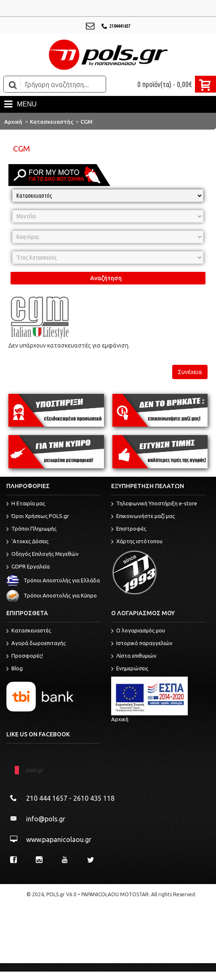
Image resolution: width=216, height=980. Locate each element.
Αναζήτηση (106, 278)
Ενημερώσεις (130, 669)
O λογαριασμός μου (138, 631)
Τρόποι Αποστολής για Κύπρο (52, 595)
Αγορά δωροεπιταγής (36, 644)
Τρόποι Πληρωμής (31, 529)
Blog (15, 669)
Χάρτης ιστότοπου (137, 542)
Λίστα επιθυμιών (134, 656)
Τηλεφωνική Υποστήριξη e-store (154, 504)
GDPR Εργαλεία (28, 567)
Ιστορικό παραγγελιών (142, 644)
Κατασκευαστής (52, 122)
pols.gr (34, 770)
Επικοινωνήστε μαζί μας (143, 517)
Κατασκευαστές (29, 631)
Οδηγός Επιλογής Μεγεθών (43, 555)
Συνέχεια (190, 372)
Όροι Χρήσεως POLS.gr (38, 517)
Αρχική (13, 122)
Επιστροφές (129, 529)
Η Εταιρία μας (26, 504)
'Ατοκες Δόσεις (27, 542)
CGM (87, 122)
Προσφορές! (25, 656)
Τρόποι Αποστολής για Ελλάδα (53, 580)
